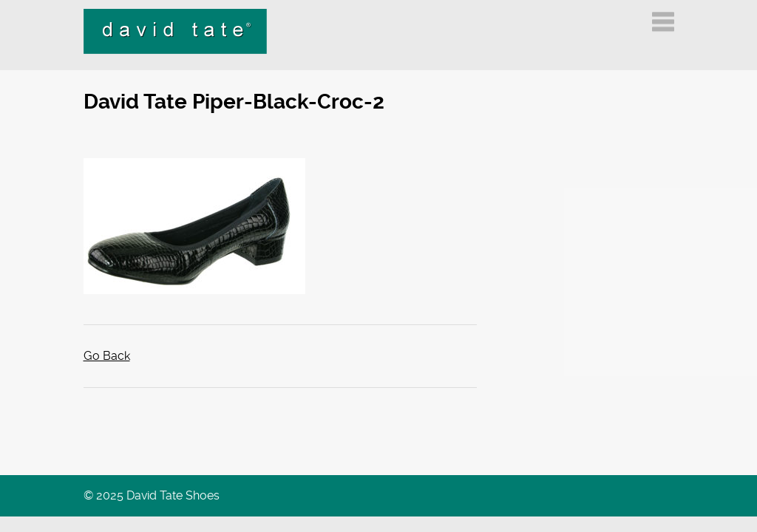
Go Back (107, 356)
